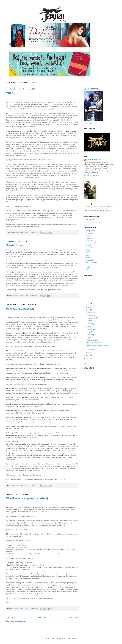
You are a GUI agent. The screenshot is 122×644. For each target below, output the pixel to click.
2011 (88, 358)
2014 (88, 310)
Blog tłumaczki (90, 219)
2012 (88, 356)
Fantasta (88, 245)
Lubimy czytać (90, 231)
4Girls (87, 253)
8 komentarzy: (34, 609)
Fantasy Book (90, 265)
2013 (88, 353)
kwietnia (90, 335)
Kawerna (88, 267)
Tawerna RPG (90, 260)
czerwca (90, 329)
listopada (91, 315)
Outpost (88, 258)
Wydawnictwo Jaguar (93, 160)
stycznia (90, 349)
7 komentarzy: (34, 485)
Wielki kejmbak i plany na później (27, 498)
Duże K (88, 236)
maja (89, 332)
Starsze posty (74, 618)
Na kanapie (89, 233)
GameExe (89, 250)
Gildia (87, 270)
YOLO (10, 93)
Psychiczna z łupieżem (20, 309)
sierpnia (90, 324)
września (91, 321)
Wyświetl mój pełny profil (92, 176)
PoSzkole (89, 240)
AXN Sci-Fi (89, 248)
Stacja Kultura (90, 238)
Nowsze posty (11, 618)
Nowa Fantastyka (91, 263)
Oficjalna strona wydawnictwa (95, 222)
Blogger (74, 638)
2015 (88, 307)
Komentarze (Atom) (20, 621)
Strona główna (11, 82)
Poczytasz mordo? (91, 243)
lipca (89, 326)
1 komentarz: (33, 296)
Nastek (88, 255)
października (92, 318)
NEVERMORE (23, 82)
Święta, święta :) (16, 245)
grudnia (90, 312)
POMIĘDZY (35, 82)
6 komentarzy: (34, 232)
